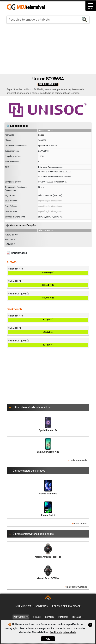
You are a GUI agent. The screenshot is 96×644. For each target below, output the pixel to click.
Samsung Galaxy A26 (48, 446)
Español (50, 617)
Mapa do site (23, 606)
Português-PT (21, 617)
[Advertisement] (48, 49)
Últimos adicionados (31, 407)
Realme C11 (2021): (48, 296)
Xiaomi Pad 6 (48, 509)
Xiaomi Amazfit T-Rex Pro (48, 551)
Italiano (77, 617)
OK (48, 639)
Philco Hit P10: (48, 271)
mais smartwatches (77, 587)
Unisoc (41, 135)
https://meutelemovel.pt (26, 7)
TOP (48, 599)
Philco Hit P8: (48, 284)
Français (63, 617)
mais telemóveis (78, 460)
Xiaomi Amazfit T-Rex (48, 572)
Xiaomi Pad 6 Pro (48, 488)
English (37, 617)
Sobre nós (42, 606)
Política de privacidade (66, 606)
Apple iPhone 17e (48, 424)
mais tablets (81, 524)
